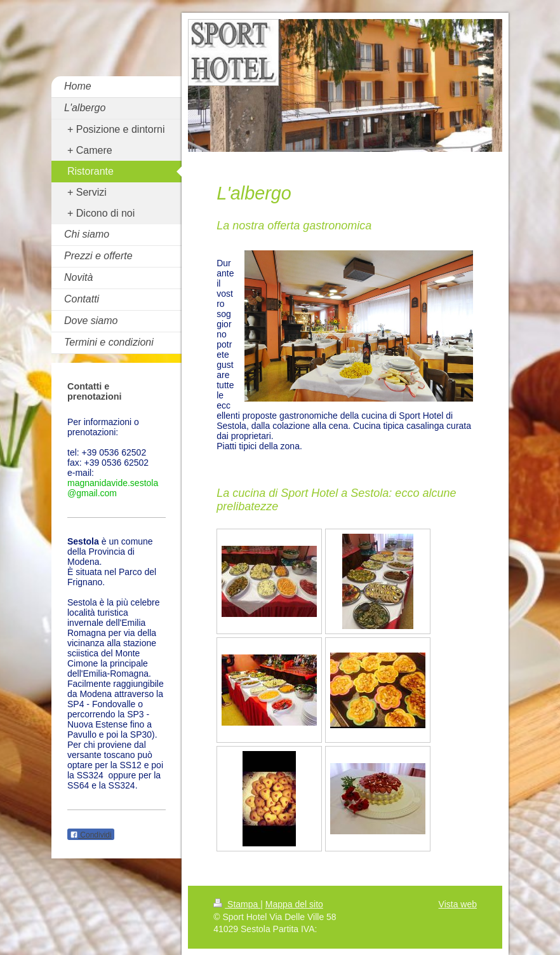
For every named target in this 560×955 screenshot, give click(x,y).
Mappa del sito (294, 904)
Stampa (237, 904)
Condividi (91, 835)
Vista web (458, 904)
